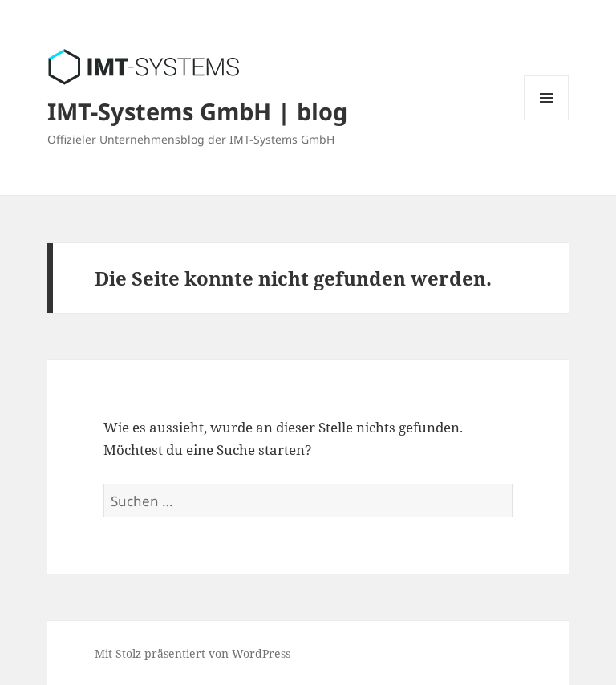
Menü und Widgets (547, 120)
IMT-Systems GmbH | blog (197, 111)
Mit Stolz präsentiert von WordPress (192, 653)
